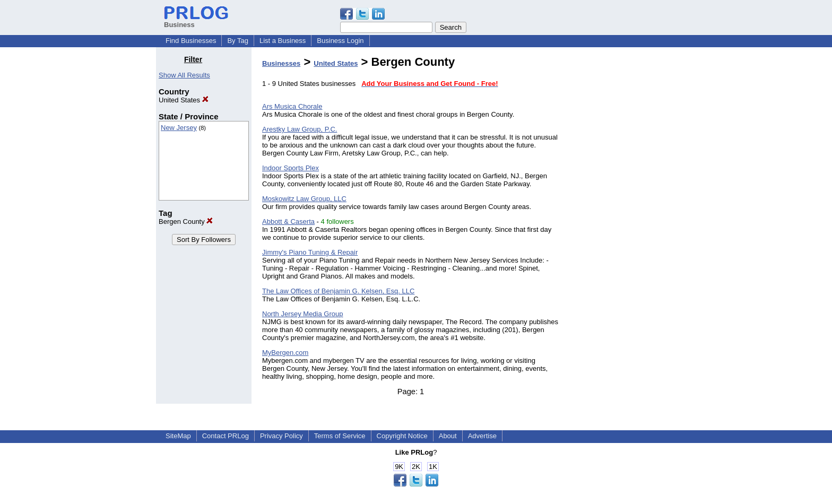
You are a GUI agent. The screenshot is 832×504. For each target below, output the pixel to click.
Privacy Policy (281, 436)
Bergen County (186, 221)
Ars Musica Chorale (292, 106)
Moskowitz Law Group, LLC (304, 199)
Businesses (281, 63)
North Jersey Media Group (302, 314)
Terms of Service (340, 436)
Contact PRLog (226, 436)
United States (184, 100)
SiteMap (178, 436)
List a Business (283, 41)
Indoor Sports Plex (291, 168)
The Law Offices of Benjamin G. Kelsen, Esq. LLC (338, 291)
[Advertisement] (622, 214)
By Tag (238, 41)
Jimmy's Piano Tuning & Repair (310, 252)
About (448, 436)
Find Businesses (191, 41)
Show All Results (184, 75)
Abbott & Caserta (288, 221)
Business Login (340, 41)
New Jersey (179, 128)
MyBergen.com (285, 353)
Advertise (482, 436)
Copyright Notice (402, 436)
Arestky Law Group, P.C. (300, 129)
